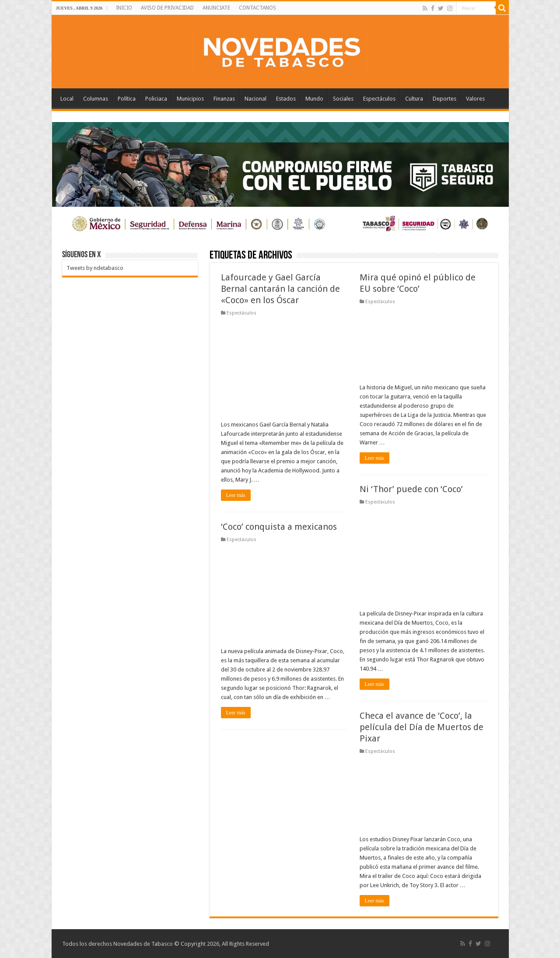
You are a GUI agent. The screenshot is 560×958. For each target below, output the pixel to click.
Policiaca (156, 99)
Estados (286, 99)
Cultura (414, 99)
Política (127, 99)
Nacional (255, 99)
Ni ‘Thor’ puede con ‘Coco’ (411, 489)
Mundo (314, 99)
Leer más (236, 495)
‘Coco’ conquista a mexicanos (279, 527)
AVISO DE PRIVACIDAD (167, 8)
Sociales (343, 99)
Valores (475, 99)
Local (67, 99)
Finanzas (224, 99)
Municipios (190, 99)
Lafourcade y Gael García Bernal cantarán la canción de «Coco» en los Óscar (280, 289)
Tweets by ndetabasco (95, 268)
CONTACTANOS (257, 8)
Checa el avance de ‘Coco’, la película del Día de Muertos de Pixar (422, 727)
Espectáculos (379, 99)
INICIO (124, 8)
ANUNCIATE (216, 8)
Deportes (444, 99)
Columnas (96, 99)
